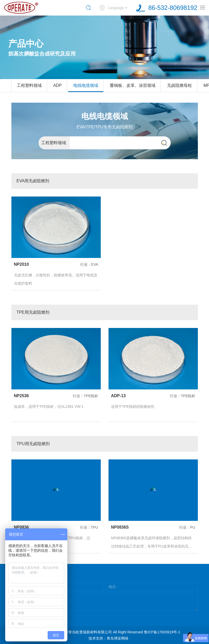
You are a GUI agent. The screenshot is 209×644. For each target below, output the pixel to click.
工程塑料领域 (29, 85)
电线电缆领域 (86, 85)
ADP (57, 85)
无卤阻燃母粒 (179, 85)
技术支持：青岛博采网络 (109, 638)
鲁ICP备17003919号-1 (162, 632)
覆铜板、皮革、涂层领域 (133, 85)
